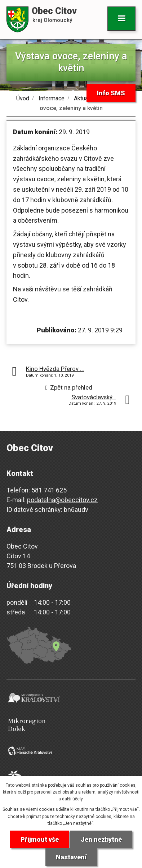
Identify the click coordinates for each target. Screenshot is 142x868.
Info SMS (111, 93)
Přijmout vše (40, 839)
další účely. (73, 799)
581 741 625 (49, 490)
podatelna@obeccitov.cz (62, 500)
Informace (52, 98)
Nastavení (71, 857)
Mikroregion (72, 725)
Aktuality (85, 98)
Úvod (23, 98)
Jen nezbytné (101, 839)
